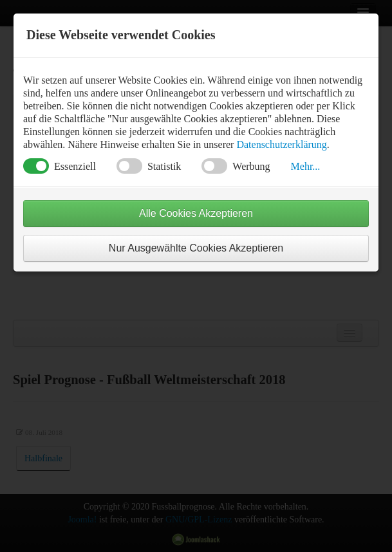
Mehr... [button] (306, 166)
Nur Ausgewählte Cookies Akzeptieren (196, 248)
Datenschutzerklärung (281, 144)
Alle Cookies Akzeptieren (196, 213)
